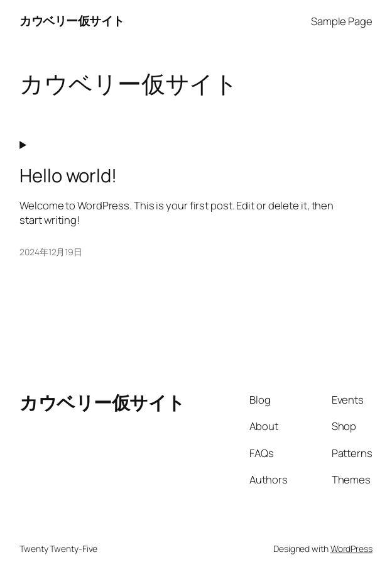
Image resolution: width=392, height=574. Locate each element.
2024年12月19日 (51, 252)
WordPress (351, 549)
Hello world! (68, 176)
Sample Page (342, 21)
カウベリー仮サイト (72, 21)
